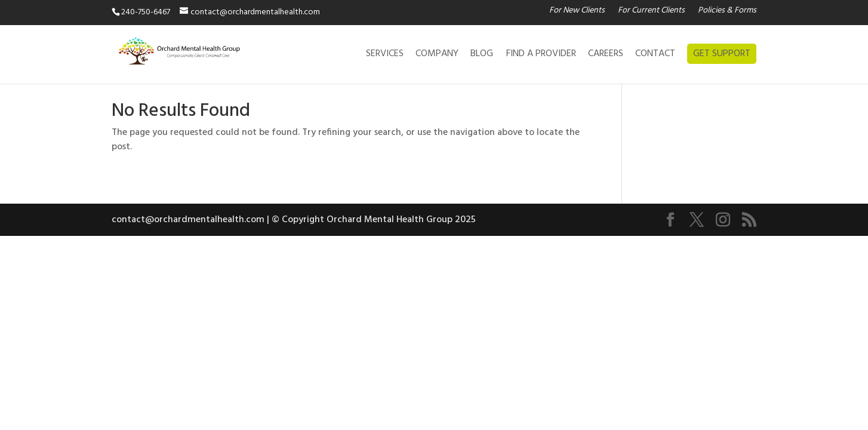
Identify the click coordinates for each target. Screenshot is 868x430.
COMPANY (437, 56)
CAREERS (606, 56)
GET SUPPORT (722, 54)
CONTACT (655, 56)
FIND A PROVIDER (541, 56)
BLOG (482, 56)
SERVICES (385, 56)
